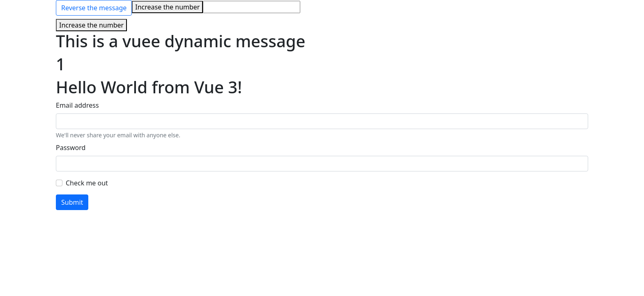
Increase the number (167, 7)
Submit (72, 202)
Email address (77, 105)
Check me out (87, 183)
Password (71, 148)
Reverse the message (94, 8)
